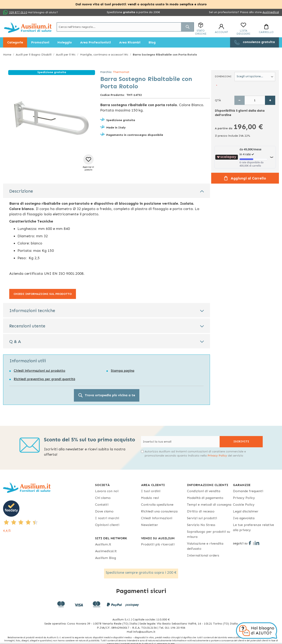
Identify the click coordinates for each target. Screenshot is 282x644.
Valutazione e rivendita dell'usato (205, 546)
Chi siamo (103, 498)
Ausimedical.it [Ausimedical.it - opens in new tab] (106, 551)
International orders (203, 555)
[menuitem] (15, 42)
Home (7, 55)
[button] (88, 163)
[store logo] (28, 28)
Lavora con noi (107, 491)
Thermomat (121, 72)
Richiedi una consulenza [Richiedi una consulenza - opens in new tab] (159, 511)
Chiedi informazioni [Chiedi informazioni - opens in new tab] (157, 518)
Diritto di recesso (201, 511)
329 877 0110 (18, 12)
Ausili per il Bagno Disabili (34, 55)
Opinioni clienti (107, 525)
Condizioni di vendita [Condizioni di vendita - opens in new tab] (204, 491)
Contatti (102, 505)
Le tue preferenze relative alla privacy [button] (253, 527)
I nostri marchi (107, 518)
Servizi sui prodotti (202, 518)
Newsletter (150, 525)
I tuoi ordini (151, 491)
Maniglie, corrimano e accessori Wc (104, 55)
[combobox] (125, 27)
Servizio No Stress (201, 525)
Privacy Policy (217, 456)
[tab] (107, 191)
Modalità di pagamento (205, 498)
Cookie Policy (244, 505)
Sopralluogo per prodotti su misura (209, 534)
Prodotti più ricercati (158, 544)
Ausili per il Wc (66, 55)
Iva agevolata (244, 518)
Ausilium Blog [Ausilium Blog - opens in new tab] (105, 558)
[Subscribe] (241, 442)
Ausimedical (271, 12)
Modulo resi (150, 498)
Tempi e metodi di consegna (209, 505)
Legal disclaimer (246, 511)
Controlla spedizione (157, 505)
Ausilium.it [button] (103, 544)
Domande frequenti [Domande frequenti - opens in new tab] (248, 491)
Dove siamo (104, 511)
